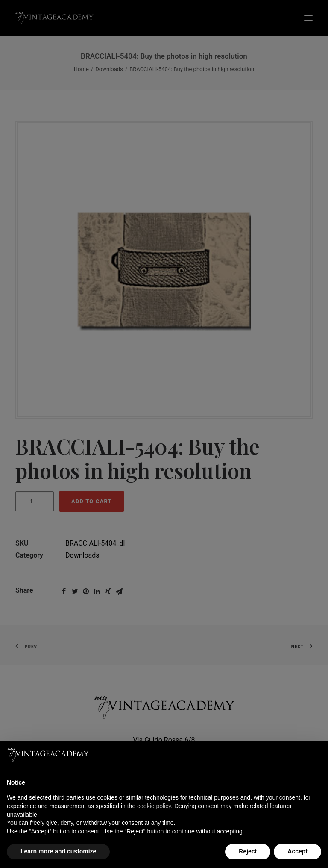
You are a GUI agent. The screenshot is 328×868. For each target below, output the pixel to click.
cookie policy (154, 806)
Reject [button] (248, 851)
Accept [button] (297, 851)
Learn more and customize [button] (58, 851)
